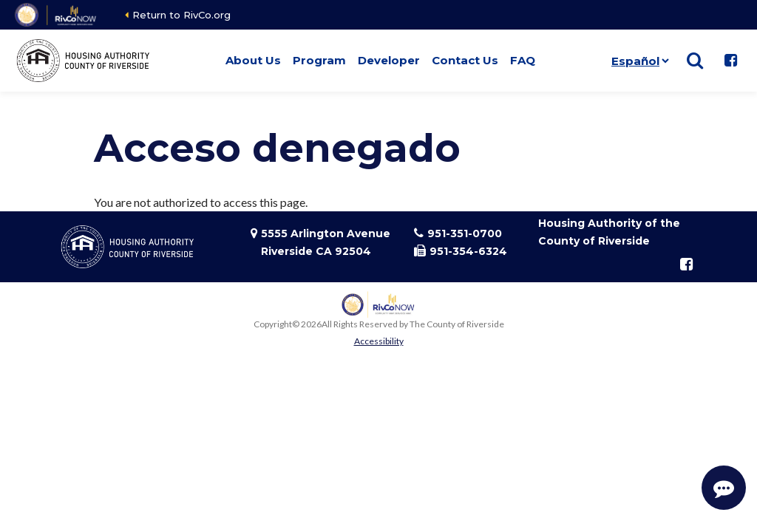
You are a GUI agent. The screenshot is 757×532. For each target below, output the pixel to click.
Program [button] (319, 60)
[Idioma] (640, 61)
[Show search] (695, 61)
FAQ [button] (523, 60)
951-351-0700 (465, 233)
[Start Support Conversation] (724, 488)
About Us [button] (253, 60)
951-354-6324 (468, 251)
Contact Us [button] (465, 60)
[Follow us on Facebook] (730, 61)
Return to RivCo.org (181, 15)
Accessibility (379, 341)
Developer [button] (389, 60)
